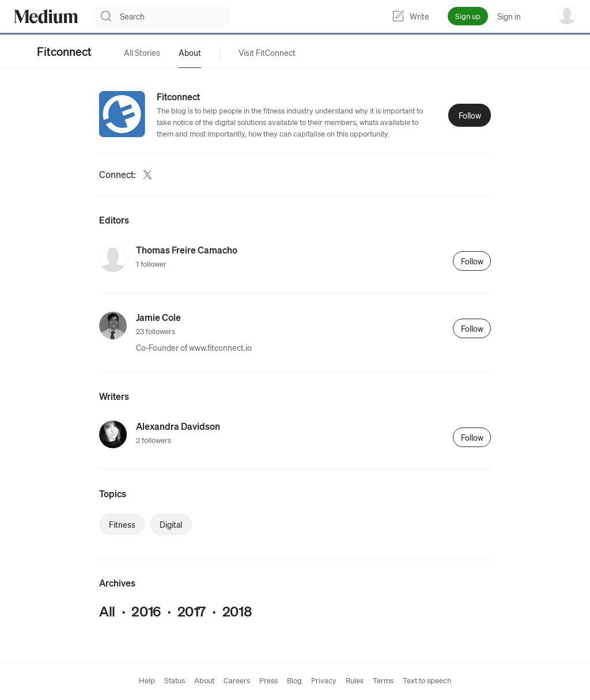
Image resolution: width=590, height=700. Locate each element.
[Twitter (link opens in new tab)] (147, 175)
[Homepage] (46, 16)
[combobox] (175, 16)
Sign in (509, 16)
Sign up (468, 16)
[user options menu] (567, 15)
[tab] (142, 52)
